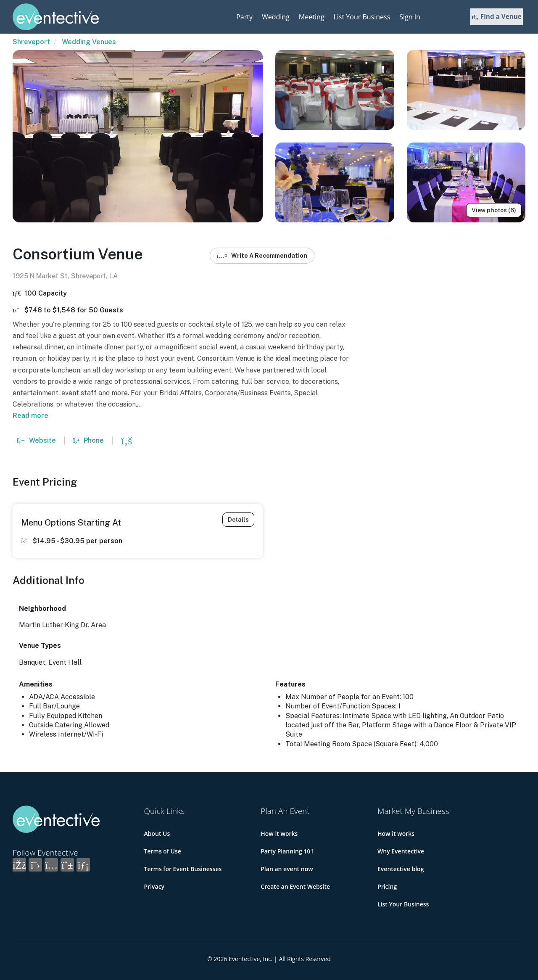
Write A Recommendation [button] (262, 256)
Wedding (276, 17)
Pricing (387, 886)
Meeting (312, 17)
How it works (279, 833)
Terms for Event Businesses (183, 869)
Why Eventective (401, 851)
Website (36, 440)
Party (244, 17)
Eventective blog (401, 869)
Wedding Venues (89, 42)
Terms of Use (163, 851)
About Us (157, 833)
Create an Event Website (295, 886)
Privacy (154, 886)
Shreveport (31, 42)
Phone (88, 440)
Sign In (410, 17)
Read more (30, 416)
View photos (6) (494, 210)
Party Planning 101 (287, 851)
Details (238, 520)
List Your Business (362, 17)
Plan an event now (287, 869)
